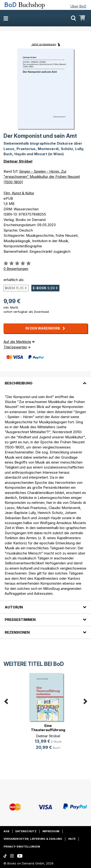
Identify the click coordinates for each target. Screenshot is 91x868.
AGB (6, 831)
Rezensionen (17, 632)
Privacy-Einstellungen (22, 847)
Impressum (51, 831)
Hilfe (72, 839)
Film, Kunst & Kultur (19, 193)
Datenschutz (26, 831)
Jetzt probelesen (44, 44)
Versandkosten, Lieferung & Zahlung (33, 839)
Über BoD (78, 6)
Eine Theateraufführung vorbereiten (48, 730)
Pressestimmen (20, 620)
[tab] (45, 380)
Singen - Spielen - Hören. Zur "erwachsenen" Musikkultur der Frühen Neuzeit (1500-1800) (42, 177)
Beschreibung (19, 383)
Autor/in (14, 607)
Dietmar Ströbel (18, 161)
